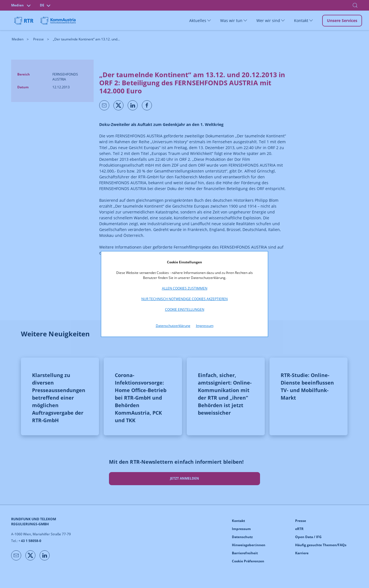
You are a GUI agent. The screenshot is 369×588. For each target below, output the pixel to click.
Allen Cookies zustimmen (185, 288)
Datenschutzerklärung (173, 326)
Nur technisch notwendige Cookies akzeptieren (184, 299)
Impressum (205, 326)
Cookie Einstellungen (185, 309)
